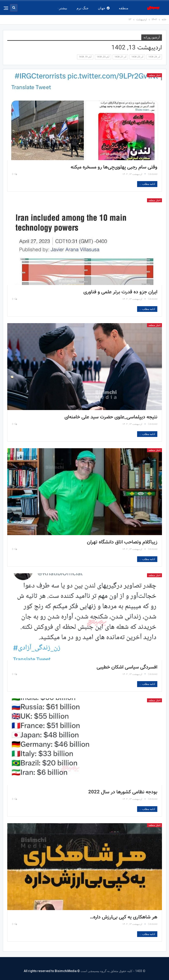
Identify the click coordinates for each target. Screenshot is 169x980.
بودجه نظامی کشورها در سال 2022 (123, 792)
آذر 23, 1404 (137, 57)
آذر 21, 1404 (120, 57)
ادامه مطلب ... (147, 184)
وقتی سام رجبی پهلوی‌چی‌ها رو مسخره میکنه (114, 167)
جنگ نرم (83, 8)
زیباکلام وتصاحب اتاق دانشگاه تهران (122, 542)
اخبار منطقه (154, 75)
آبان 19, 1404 (85, 57)
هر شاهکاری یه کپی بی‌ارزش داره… (124, 917)
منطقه (124, 8)
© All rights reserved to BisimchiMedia (52, 971)
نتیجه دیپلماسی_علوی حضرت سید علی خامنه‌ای (111, 417)
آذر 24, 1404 (154, 57)
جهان (104, 8)
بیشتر (63, 8)
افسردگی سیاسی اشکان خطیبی (127, 667)
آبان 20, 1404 (103, 57)
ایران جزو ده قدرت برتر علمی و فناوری (120, 292)
